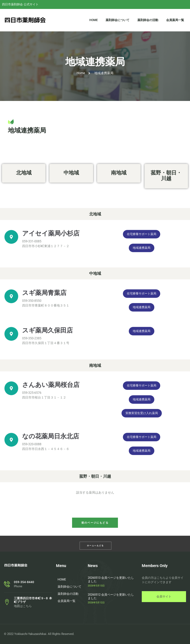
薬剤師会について (118, 22)
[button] (95, 523)
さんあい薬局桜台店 (50, 388)
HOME (94, 22)
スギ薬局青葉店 (46, 296)
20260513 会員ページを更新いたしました (111, 606)
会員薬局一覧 (175, 22)
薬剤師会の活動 (148, 22)
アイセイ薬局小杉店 (50, 236)
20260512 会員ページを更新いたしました (111, 623)
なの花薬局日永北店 (50, 439)
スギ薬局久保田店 (48, 333)
